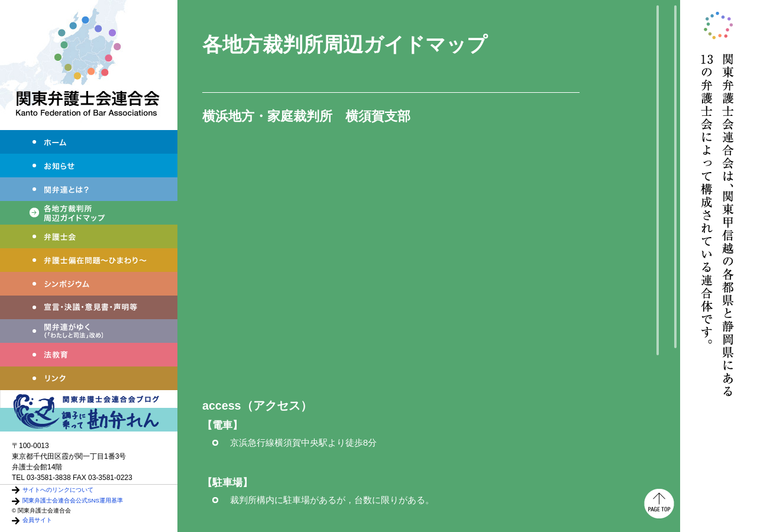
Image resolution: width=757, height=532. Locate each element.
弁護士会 (89, 236)
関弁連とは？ (89, 189)
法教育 (89, 355)
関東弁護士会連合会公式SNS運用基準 (73, 500)
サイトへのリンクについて (58, 490)
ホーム (89, 142)
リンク (89, 378)
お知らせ (89, 166)
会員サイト (37, 520)
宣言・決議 (89, 307)
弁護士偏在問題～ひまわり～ (89, 260)
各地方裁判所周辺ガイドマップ (89, 213)
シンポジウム (89, 284)
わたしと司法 (89, 331)
